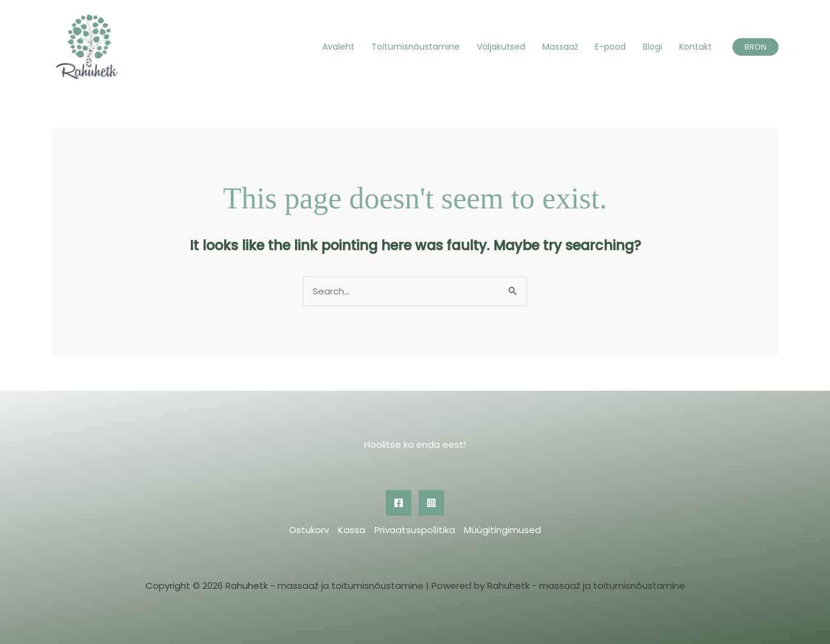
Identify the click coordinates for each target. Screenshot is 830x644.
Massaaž (560, 47)
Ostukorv (309, 530)
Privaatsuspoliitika (415, 530)
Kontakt (696, 47)
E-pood (610, 47)
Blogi (652, 47)
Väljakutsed (501, 47)
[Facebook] (399, 503)
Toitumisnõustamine (416, 47)
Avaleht (338, 47)
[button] (755, 47)
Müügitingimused (503, 530)
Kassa (352, 530)
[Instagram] (431, 503)
